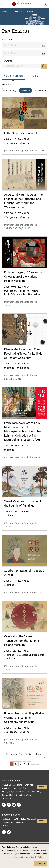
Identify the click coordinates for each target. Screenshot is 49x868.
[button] (39, 4)
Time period (8, 40)
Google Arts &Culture (19, 805)
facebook (4, 805)
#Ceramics (41, 91)
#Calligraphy (10, 91)
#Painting (26, 91)
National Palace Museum (22, 4)
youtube (14, 805)
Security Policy (37, 857)
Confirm (41, 864)
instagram (9, 805)
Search (44, 66)
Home (5, 11)
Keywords (7, 61)
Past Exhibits (27, 11)
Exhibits (14, 11)
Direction (42, 787)
